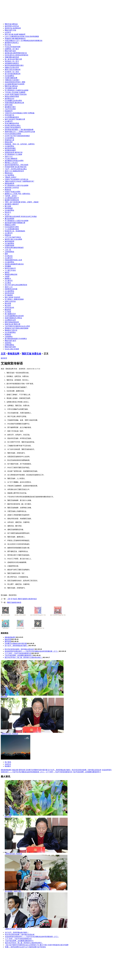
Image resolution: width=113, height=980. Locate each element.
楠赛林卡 (8, 279)
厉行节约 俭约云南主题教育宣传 (16, 285)
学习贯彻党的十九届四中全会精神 (17, 90)
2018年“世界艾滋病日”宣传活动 (16, 94)
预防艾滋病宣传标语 (14, 602)
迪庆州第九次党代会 (12, 26)
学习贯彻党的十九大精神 (13, 154)
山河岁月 (8, 32)
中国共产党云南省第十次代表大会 (17, 179)
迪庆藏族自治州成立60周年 (14, 161)
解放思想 (8, 310)
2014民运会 (9, 256)
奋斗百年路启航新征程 (13, 74)
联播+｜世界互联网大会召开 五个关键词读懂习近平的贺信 (25, 947)
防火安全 (8, 45)
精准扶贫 (8, 190)
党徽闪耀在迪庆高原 (12, 57)
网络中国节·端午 (10, 51)
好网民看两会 (9, 345)
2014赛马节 (9, 258)
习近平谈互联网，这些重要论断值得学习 (19, 655)
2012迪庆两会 (9, 291)
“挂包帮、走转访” (11, 196)
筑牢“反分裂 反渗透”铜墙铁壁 (15, 34)
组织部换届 (9, 208)
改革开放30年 (9, 308)
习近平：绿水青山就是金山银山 (16, 169)
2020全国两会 (9, 76)
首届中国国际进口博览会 (13, 318)
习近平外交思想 (10, 109)
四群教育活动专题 (11, 289)
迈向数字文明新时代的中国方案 (16, 643)
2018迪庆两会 (9, 146)
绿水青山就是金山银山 (13, 125)
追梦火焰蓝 (9, 105)
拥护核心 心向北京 (11, 163)
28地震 (7, 277)
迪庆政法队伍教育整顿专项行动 (16, 53)
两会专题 (8, 303)
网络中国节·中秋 (10, 30)
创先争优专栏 (9, 293)
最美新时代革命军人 (12, 43)
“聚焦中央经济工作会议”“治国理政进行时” (19, 181)
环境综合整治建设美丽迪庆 (14, 248)
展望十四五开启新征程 (13, 70)
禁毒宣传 (8, 235)
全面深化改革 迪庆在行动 (14, 152)
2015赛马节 (9, 233)
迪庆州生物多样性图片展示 (14, 65)
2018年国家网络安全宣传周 (14, 316)
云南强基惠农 (9, 252)
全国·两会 (8, 343)
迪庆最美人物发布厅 (12, 204)
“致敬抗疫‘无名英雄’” (12, 80)
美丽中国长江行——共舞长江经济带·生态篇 (20, 132)
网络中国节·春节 (10, 341)
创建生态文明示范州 (12, 67)
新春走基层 (9, 142)
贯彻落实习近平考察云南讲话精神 (17, 328)
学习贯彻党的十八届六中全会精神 (17, 185)
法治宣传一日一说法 (12, 72)
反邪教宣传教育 (10, 150)
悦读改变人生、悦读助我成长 (15, 231)
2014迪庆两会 (9, 262)
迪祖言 (7, 272)
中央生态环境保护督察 (13, 47)
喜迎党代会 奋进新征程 (13, 28)
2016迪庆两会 (9, 210)
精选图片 (8, 766)
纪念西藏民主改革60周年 (13, 101)
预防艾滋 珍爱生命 (11, 24)
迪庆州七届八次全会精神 (13, 239)
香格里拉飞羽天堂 (11, 330)
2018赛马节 (9, 121)
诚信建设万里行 (10, 107)
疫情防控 (8, 334)
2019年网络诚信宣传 (12, 117)
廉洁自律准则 (9, 219)
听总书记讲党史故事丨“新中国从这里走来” (20, 649)
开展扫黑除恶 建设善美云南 (14, 103)
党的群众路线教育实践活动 (14, 264)
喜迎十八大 (9, 287)
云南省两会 (9, 337)
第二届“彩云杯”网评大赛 (13, 59)
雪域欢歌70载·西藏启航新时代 (15, 38)
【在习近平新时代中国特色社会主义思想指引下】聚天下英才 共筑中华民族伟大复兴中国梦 (37, 945)
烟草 (6, 254)
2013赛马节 (9, 281)
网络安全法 (9, 173)
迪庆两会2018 (9, 99)
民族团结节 (9, 111)
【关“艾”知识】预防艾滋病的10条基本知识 (22, 599)
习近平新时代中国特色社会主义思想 (17, 326)
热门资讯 (8, 762)
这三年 (7, 214)
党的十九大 (9, 156)
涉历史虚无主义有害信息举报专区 (17, 55)
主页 (3, 354)
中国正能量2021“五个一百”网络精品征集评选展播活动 (24, 41)
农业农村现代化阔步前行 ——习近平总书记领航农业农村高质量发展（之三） (32, 651)
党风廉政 (8, 266)
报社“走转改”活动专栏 (12, 297)
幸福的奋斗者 (9, 140)
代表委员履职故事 (11, 78)
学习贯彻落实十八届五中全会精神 (17, 221)
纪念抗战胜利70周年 (12, 227)
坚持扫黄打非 (9, 115)
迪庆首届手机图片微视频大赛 (15, 223)
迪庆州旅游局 (9, 241)
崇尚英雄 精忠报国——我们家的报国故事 (19, 130)
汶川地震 (8, 312)
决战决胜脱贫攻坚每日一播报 (15, 82)
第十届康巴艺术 (10, 314)
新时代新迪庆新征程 (12, 322)
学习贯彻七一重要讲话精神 (14, 299)
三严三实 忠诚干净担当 (13, 237)
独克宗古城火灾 (10, 268)
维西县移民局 (9, 183)
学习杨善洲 (9, 295)
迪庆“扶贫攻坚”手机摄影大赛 (15, 119)
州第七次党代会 (10, 301)
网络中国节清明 (10, 347)
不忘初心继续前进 (11, 159)
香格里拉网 (13, 354)
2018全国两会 (9, 138)
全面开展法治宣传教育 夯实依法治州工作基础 (21, 216)
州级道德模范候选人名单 (13, 260)
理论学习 (8, 212)
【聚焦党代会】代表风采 (9, 734)
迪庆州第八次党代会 (12, 188)
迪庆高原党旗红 (10, 148)
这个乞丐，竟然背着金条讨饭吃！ (17, 646)
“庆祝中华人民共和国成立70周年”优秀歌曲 (20, 113)
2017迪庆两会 (9, 175)
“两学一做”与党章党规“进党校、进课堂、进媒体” (22, 202)
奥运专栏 (8, 305)
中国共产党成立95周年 (13, 192)
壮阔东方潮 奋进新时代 (13, 127)
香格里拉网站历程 (11, 274)
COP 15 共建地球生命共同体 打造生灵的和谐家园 (22, 36)
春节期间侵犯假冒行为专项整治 (16, 339)
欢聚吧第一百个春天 (12, 49)
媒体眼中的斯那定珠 (12, 200)
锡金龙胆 (8, 639)
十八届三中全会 (10, 270)
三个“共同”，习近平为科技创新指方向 (18, 653)
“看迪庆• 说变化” (11, 177)
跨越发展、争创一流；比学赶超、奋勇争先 (20, 144)
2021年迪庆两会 (10, 332)
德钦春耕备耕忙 (10, 637)
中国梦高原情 (9, 245)
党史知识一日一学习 (12, 61)
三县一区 (8, 250)
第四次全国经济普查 (12, 96)
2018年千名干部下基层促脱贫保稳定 (17, 136)
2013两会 (8, 283)
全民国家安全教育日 (12, 63)
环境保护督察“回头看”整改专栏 (16, 167)
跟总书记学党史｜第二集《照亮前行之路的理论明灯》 (24, 657)
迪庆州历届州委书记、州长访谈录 (17, 165)
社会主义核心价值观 (12, 349)
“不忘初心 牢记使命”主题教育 (15, 92)
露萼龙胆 (8, 641)
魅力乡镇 (8, 206)
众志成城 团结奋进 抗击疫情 (15, 84)
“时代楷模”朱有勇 (11, 88)
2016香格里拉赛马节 (12, 198)
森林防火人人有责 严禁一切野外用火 (18, 194)
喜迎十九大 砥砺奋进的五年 (14, 171)
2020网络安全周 (10, 320)
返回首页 (4, 358)
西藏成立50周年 (10, 225)
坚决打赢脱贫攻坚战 (12, 123)
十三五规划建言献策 (12, 229)
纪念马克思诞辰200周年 (13, 134)
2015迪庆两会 (9, 243)
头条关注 (8, 764)
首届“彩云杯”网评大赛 (12, 324)
